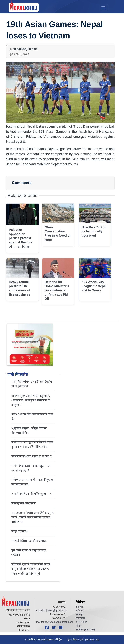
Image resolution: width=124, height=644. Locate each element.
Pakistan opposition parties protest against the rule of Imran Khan (21, 238)
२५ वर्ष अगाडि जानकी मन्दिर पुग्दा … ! (31, 494)
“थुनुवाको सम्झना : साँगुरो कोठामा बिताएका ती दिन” (29, 431)
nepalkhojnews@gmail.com (51, 611)
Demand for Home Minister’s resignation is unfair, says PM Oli (57, 290)
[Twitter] (54, 628)
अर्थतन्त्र (79, 611)
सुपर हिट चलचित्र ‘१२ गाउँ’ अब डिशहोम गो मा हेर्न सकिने (32, 384)
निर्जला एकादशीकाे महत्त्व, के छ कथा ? (32, 456)
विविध (79, 626)
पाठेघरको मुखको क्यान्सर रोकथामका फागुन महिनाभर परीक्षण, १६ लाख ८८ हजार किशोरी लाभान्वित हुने (31, 569)
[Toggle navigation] (103, 8)
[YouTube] (61, 628)
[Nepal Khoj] (24, 7)
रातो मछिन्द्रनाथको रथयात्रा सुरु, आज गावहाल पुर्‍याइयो (31, 468)
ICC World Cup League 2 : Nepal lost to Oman (94, 286)
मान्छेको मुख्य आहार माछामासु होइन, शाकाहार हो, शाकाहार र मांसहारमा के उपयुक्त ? (31, 400)
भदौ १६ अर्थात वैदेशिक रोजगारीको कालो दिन (32, 417)
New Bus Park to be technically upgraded (94, 232)
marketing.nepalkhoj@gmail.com (54, 622)
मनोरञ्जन (79, 614)
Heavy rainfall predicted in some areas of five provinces (20, 288)
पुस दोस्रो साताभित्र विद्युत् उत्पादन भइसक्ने (29, 553)
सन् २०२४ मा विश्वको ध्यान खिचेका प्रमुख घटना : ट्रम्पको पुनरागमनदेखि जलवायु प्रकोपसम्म (32, 518)
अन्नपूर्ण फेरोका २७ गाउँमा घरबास (29, 541)
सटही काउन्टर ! (19, 531)
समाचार (79, 607)
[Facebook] (47, 628)
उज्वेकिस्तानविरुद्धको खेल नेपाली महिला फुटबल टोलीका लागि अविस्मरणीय (32, 445)
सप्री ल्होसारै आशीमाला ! (24, 503)
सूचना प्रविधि (82, 622)
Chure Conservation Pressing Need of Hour (58, 234)
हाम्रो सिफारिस (18, 375)
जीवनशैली (80, 618)
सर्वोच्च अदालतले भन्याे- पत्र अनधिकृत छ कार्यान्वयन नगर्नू (32, 482)
